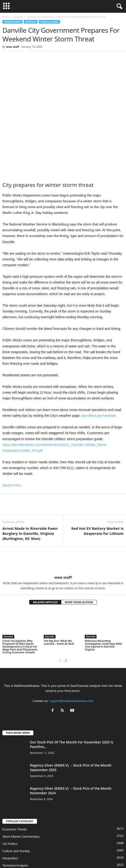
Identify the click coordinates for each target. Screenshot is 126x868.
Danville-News (49, 22)
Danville (18, 17)
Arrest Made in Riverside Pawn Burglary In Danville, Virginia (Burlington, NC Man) (30, 493)
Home (6, 17)
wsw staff (12, 47)
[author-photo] (63, 521)
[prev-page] (60, 620)
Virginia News (12, 22)
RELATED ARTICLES (45, 562)
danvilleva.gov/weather (98, 375)
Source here (12, 445)
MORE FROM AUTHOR (79, 562)
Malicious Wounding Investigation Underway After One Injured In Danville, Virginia (104, 605)
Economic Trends (14, 789)
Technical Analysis (15, 825)
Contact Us (107, 856)
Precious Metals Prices (18, 832)
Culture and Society (16, 811)
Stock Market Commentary (21, 796)
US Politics (10, 804)
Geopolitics (10, 818)
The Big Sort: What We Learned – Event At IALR (59, 602)
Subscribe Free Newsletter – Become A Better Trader (62, 856)
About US (18, 856)
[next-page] (66, 620)
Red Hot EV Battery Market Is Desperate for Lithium (97, 491)
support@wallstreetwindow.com (71, 661)
